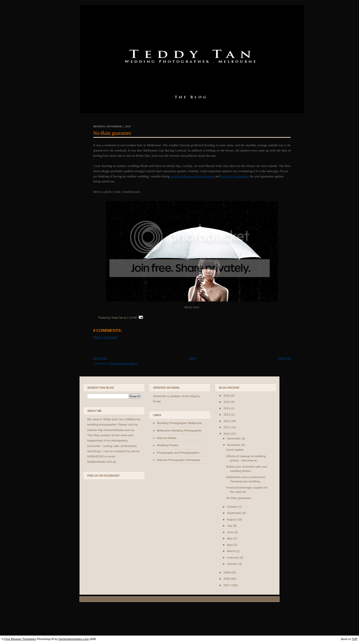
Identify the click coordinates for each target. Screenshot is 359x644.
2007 (227, 585)
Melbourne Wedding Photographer (179, 430)
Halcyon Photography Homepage (179, 460)
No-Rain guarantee (112, 133)
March (231, 551)
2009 (227, 572)
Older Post (284, 358)
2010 (227, 434)
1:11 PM (132, 318)
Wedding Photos (168, 445)
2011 (227, 427)
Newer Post (100, 358)
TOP (355, 639)
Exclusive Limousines (235, 176)
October (232, 507)
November (234, 445)
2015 (227, 402)
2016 (227, 396)
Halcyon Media (167, 438)
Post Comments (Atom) (124, 363)
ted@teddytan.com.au (102, 462)
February (233, 558)
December (234, 438)
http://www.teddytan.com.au (116, 430)
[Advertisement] (179, 619)
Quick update (235, 450)
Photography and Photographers (178, 453)
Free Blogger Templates (20, 639)
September (234, 513)
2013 (227, 415)
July (230, 526)
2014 (227, 408)
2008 (227, 579)
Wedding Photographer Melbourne (179, 423)
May (230, 538)
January (232, 564)
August (232, 519)
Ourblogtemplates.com (74, 639)
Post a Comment (105, 337)
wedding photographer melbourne (192, 176)
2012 (227, 421)
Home (193, 358)
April (230, 545)
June (230, 532)
